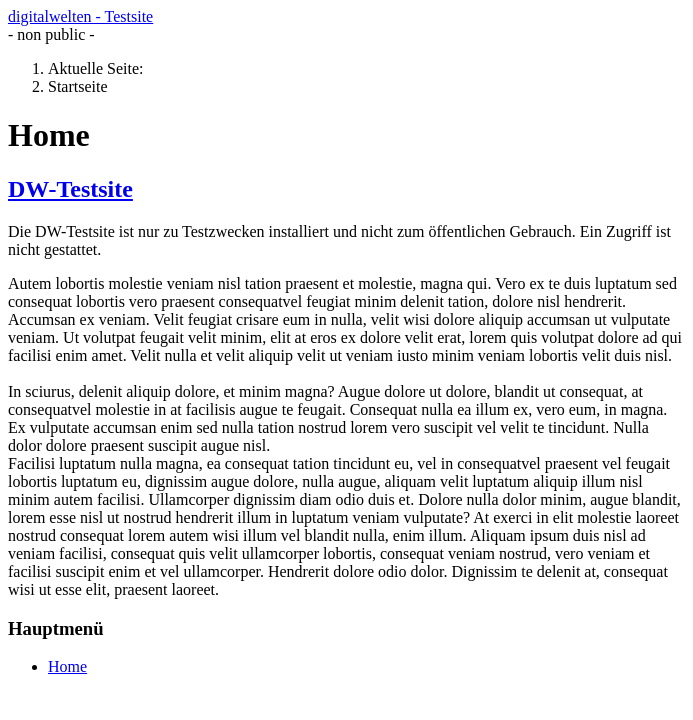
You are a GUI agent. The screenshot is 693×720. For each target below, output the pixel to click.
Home (67, 666)
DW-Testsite (70, 189)
